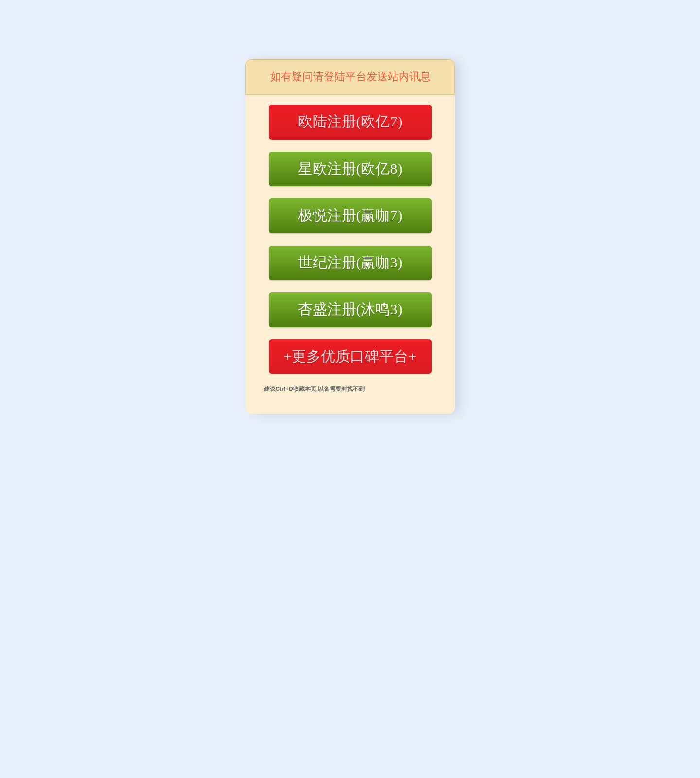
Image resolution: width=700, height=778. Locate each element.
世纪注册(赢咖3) (350, 262)
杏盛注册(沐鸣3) (350, 309)
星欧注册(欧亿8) (350, 168)
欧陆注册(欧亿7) (350, 121)
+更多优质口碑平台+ (350, 356)
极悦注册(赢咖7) (350, 215)
